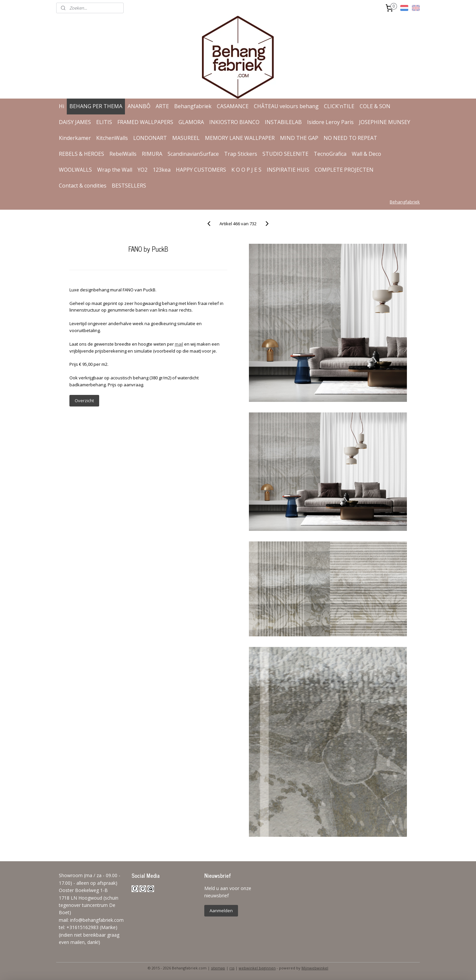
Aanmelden (221, 911)
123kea (162, 170)
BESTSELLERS (129, 186)
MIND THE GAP (299, 138)
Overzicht (84, 401)
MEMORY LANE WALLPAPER (240, 138)
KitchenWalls (112, 138)
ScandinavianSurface (193, 154)
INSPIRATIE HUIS (288, 170)
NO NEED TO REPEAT (350, 138)
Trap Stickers (241, 154)
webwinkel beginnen (257, 968)
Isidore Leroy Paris (330, 122)
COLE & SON (375, 106)
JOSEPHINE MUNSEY (385, 122)
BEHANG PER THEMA (96, 106)
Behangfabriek (193, 106)
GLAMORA (191, 122)
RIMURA (152, 154)
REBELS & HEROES (81, 154)
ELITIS (104, 122)
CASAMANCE (233, 106)
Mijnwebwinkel (315, 968)
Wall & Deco (366, 154)
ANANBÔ (139, 106)
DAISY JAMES (75, 122)
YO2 (142, 170)
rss (232, 968)
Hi (61, 106)
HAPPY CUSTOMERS (201, 170)
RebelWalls (123, 154)
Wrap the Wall (115, 170)
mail (179, 344)
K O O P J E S (246, 170)
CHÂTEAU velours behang (286, 106)
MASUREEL (186, 138)
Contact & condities (83, 186)
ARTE (162, 106)
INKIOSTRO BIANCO (234, 122)
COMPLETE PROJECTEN (344, 170)
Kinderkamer (75, 138)
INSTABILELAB (283, 122)
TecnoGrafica (330, 154)
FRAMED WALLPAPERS (145, 122)
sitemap (218, 968)
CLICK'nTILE (339, 106)
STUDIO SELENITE (285, 154)
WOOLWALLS (75, 170)
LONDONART (150, 138)
